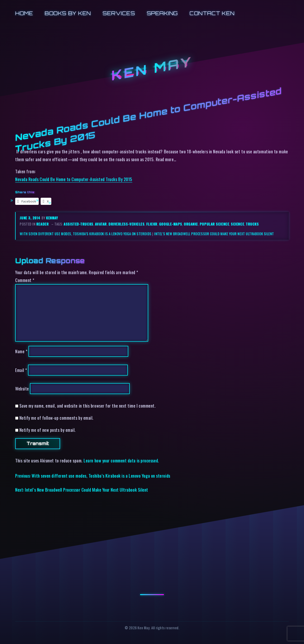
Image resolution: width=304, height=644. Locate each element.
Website (22, 388)
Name (21, 351)
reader (43, 224)
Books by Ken (68, 13)
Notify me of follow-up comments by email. (57, 418)
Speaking (162, 13)
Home (24, 13)
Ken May (152, 69)
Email (21, 370)
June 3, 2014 (31, 218)
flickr (152, 224)
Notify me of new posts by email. (48, 430)
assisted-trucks (78, 224)
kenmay (52, 218)
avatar (101, 224)
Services (119, 13)
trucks (252, 224)
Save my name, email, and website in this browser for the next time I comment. (88, 406)
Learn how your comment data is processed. (121, 460)
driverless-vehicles (126, 224)
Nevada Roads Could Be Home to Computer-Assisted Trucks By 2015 (74, 179)
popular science (214, 224)
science (237, 224)
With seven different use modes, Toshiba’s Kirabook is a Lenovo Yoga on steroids (85, 234)
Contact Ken (212, 13)
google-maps (171, 224)
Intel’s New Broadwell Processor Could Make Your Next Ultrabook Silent (214, 234)
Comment (25, 280)
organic (191, 224)
